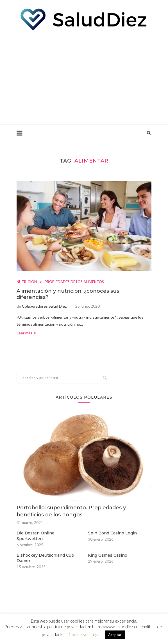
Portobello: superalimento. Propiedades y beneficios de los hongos (71, 511)
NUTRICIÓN (27, 282)
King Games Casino (108, 555)
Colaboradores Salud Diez (44, 306)
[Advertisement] (84, 76)
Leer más (26, 333)
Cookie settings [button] (83, 634)
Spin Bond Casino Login (112, 533)
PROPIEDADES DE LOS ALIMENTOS (74, 282)
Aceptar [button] (115, 635)
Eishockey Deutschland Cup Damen (45, 558)
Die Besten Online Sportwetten (36, 536)
